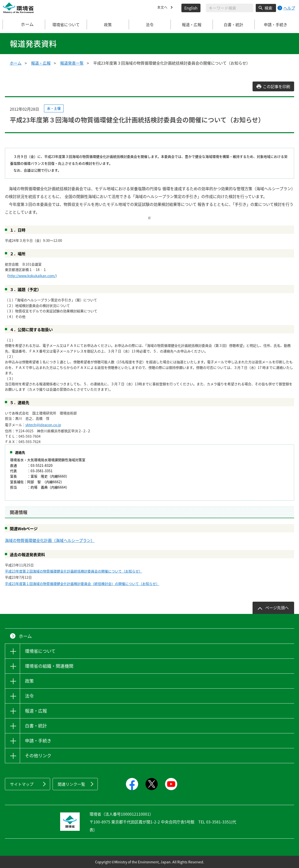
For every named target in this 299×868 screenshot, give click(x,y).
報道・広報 (41, 63)
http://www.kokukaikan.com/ (32, 276)
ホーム (24, 24)
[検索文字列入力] (230, 8)
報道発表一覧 (72, 63)
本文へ (163, 8)
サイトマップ (22, 784)
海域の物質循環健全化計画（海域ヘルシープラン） (50, 540)
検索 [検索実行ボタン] (268, 8)
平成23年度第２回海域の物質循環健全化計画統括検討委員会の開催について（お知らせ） (74, 571)
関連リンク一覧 (71, 784)
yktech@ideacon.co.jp (43, 425)
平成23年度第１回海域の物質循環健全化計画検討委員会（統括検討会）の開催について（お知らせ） (82, 584)
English (191, 8)
